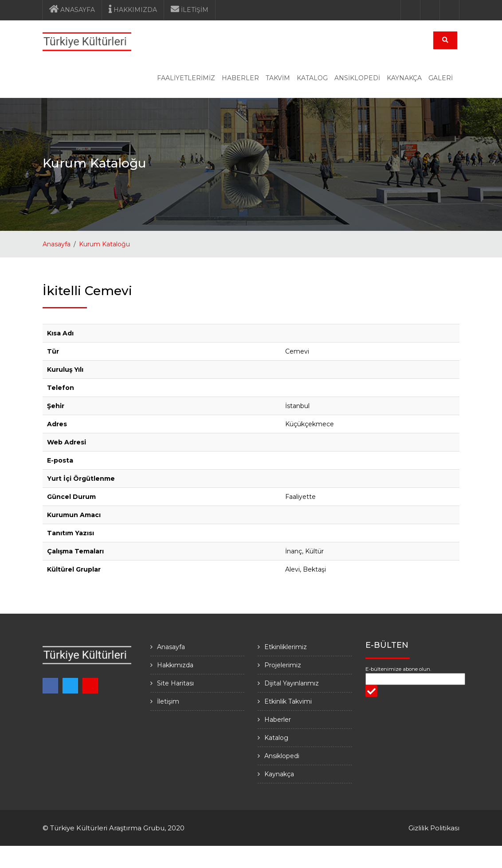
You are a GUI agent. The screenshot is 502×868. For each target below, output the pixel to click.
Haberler (278, 720)
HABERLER (240, 78)
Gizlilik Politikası (434, 828)
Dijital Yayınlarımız (292, 683)
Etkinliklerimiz (286, 647)
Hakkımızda (175, 665)
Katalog (276, 738)
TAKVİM (278, 78)
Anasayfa (57, 244)
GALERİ (441, 78)
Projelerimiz (283, 665)
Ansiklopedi (282, 756)
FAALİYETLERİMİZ (186, 78)
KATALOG (312, 78)
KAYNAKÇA (404, 78)
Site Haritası (175, 683)
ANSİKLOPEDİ (357, 78)
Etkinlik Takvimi (288, 701)
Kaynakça (279, 774)
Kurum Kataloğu (104, 244)
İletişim (168, 701)
